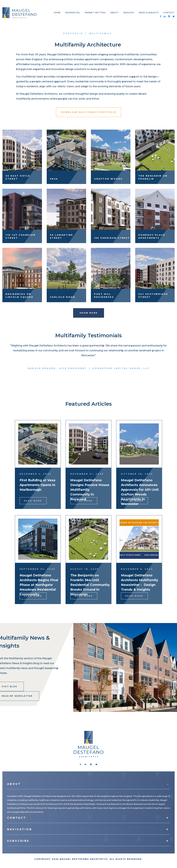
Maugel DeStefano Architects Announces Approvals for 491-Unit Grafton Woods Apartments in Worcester (140, 492)
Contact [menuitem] (169, 13)
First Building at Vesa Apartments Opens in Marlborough (38, 485)
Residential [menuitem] (73, 13)
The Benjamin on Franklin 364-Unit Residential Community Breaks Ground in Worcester (90, 585)
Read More (33, 501)
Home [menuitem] (57, 13)
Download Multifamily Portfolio (89, 112)
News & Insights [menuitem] (149, 13)
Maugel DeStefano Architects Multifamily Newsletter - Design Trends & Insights (140, 582)
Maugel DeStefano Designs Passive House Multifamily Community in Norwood (90, 490)
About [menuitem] (114, 13)
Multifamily (101, 33)
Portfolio (73, 33)
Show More (89, 313)
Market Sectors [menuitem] (95, 13)
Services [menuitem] (129, 13)
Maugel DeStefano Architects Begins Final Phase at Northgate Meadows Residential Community (39, 585)
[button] (15, 346)
